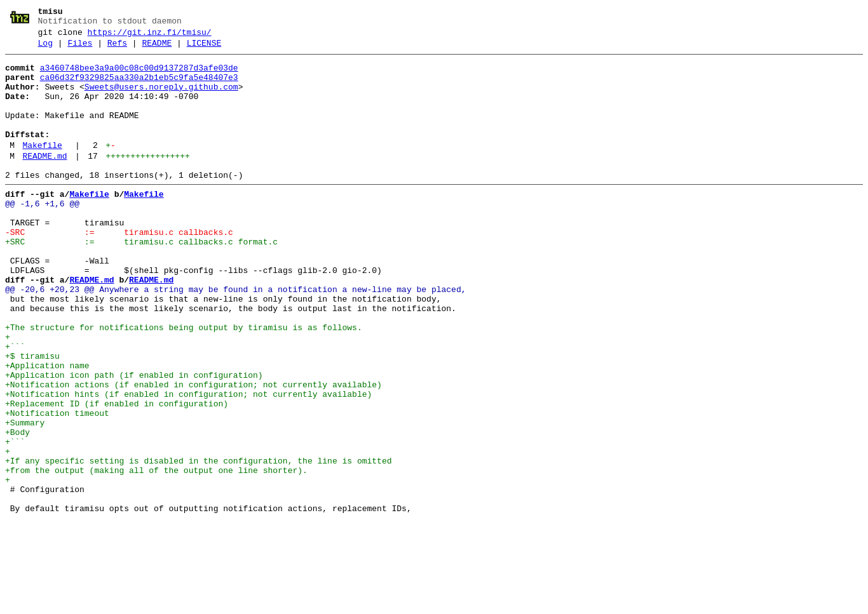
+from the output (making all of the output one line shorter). (156, 554)
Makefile (42, 168)
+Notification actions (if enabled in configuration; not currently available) (193, 451)
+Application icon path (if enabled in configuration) (134, 440)
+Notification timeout (57, 486)
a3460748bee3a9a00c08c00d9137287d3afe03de (139, 76)
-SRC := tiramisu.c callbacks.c (119, 269)
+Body (17, 509)
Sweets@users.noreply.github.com (161, 98)
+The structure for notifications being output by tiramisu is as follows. (184, 383)
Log (45, 49)
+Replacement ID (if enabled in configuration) (117, 474)
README (157, 49)
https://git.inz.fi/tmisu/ (150, 36)
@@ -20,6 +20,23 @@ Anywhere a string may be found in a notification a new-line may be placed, (235, 337)
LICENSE (204, 49)
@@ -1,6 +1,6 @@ (42, 234)
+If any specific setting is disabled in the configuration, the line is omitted (198, 543)
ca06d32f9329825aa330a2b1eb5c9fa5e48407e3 (139, 87)
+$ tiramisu (32, 417)
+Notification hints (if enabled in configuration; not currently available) (188, 463)
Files (80, 49)
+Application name (47, 429)
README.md (44, 181)
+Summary (25, 497)
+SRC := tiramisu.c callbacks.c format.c (141, 280)
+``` (15, 406)
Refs (117, 49)
